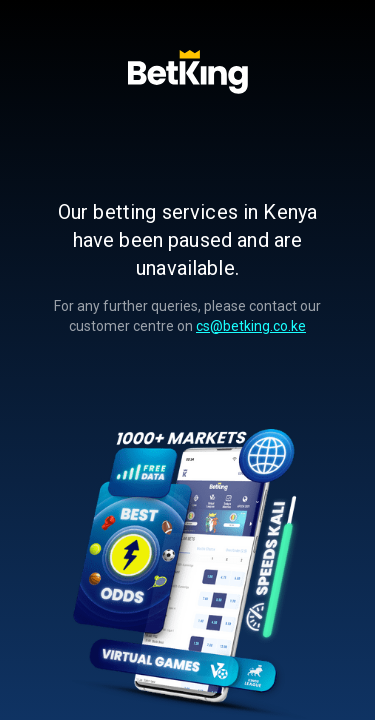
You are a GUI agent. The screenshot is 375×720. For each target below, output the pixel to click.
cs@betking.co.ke (251, 326)
